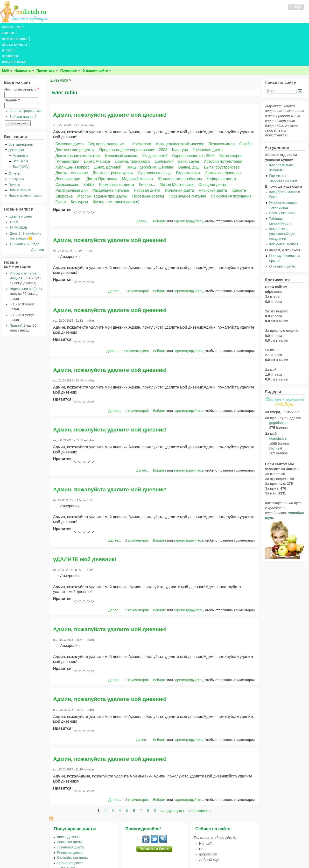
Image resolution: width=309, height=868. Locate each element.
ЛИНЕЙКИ (125, 27)
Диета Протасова (102, 144)
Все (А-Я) (20, 126)
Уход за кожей (155, 121)
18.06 (14, 187)
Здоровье (64, 161)
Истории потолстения (223, 127)
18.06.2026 (18, 193)
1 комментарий (137, 256)
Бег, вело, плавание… (108, 109)
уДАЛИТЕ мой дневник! (85, 525)
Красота (239, 156)
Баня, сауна (189, 127)
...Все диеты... (68, 833)
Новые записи (20, 155)
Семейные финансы (223, 138)
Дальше (38, 215)
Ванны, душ (189, 132)
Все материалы (21, 110)
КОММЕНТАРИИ (55, 27)
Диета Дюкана (68, 802)
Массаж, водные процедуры (102, 161)
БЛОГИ (7, 27)
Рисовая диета (147, 156)
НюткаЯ (275, 414)
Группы (14, 150)
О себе (246, 109)
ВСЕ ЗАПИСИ (27, 27)
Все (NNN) (21, 132)
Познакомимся (221, 109)
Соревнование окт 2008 (193, 121)
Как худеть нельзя (284, 209)
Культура (180, 115)
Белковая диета (70, 109)
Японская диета (213, 156)
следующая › (173, 776)
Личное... (147, 150)
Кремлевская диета (117, 150)
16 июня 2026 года (25, 209)
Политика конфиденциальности (165, 855)
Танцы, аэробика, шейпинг (150, 132)
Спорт (61, 167)
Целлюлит (164, 127)
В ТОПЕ (107, 27)
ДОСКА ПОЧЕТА (84, 27)
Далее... (142, 186)
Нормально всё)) (24, 254)
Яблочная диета (179, 156)
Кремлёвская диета (72, 823)
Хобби (89, 150)
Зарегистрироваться (26, 76)
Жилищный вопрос (73, 132)
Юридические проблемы (180, 144)
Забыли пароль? (23, 82)
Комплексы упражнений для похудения (282, 199)
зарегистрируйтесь (189, 186)
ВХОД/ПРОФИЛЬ (150, 27)
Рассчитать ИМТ (282, 178)
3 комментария (137, 765)
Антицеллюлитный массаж (180, 109)
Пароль (12, 65)
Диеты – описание (72, 138)
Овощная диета (212, 150)
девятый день (21, 182)
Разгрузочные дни (72, 156)
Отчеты (14, 139)
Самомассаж (67, 150)
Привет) (16, 291)
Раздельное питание (111, 156)
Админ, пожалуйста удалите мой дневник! (110, 80)
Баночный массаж (121, 121)
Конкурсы (79, 167)
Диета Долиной (108, 132)
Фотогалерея (231, 121)
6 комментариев (136, 316)
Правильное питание (187, 161)
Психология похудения (231, 161)
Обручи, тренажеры (132, 127)
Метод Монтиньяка (177, 150)
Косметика (142, 109)
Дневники (59, 46)
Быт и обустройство (222, 132)
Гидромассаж (188, 138)
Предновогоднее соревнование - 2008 (133, 115)
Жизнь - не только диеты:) (116, 167)
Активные (20, 121)
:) (11, 269)
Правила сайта (131, 855)
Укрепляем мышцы (154, 138)
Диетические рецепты (75, 115)
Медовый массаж (137, 144)
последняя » (200, 776)
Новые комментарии (25, 161)
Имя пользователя (22, 55)
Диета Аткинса (97, 127)
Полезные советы (148, 161)
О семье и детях (282, 232)
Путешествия (67, 127)
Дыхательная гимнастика (78, 121)
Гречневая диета (208, 115)
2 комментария (137, 506)
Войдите (160, 186)
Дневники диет (69, 144)
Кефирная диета (221, 144)
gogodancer (278, 388)
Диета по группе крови (113, 138)
